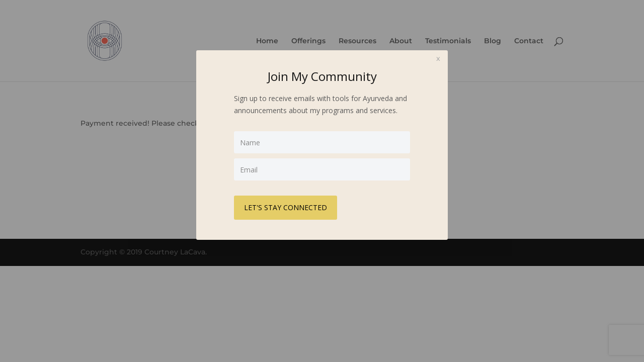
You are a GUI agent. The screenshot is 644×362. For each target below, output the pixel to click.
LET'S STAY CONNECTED (286, 207)
